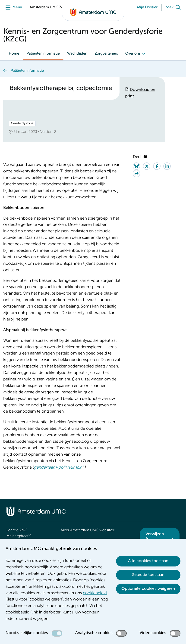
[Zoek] (174, 7)
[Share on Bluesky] (136, 166)
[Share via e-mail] (136, 174)
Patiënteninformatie (43, 54)
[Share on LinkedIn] (167, 166)
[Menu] (13, 7)
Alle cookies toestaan (148, 561)
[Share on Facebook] (157, 166)
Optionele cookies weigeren (148, 589)
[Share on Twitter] (147, 166)
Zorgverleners (106, 54)
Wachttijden (77, 54)
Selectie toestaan (148, 575)
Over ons (133, 54)
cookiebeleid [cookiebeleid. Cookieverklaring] (95, 593)
